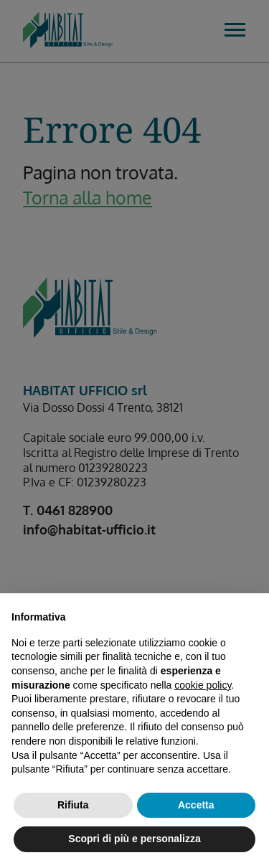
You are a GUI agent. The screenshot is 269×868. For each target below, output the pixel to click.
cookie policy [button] (203, 685)
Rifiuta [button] (73, 805)
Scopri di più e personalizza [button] (134, 839)
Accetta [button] (196, 805)
